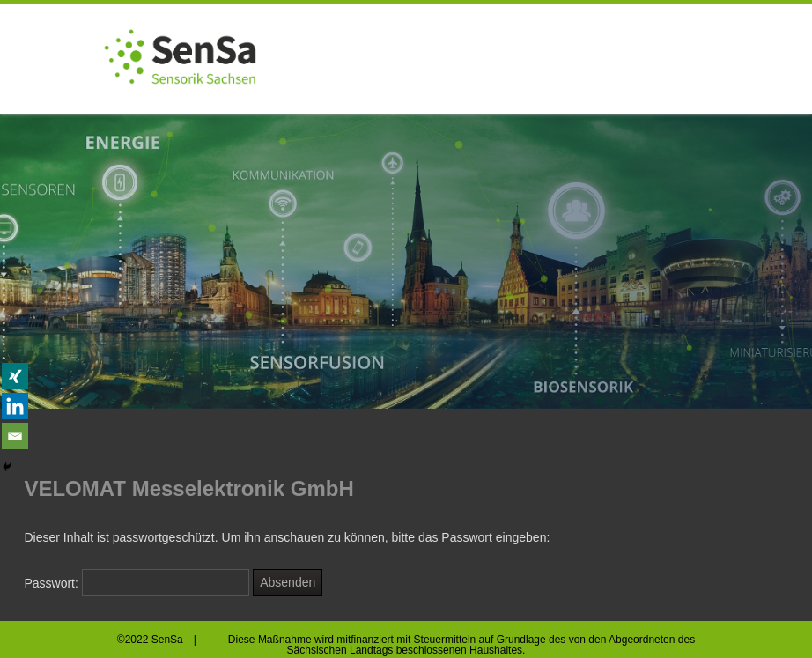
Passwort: (137, 583)
